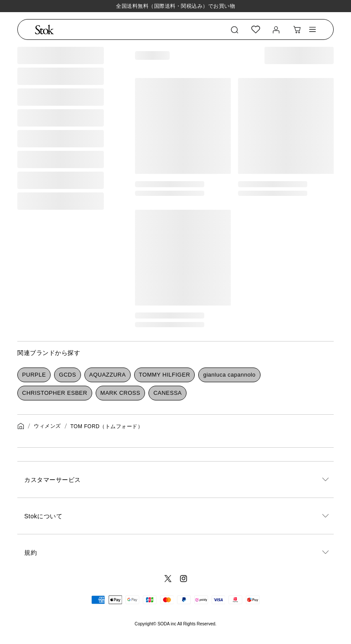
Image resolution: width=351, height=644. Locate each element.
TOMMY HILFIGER (164, 375)
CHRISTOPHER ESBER (55, 393)
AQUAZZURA (108, 375)
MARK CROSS (120, 393)
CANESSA (167, 393)
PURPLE (34, 375)
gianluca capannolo (229, 375)
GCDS (68, 375)
